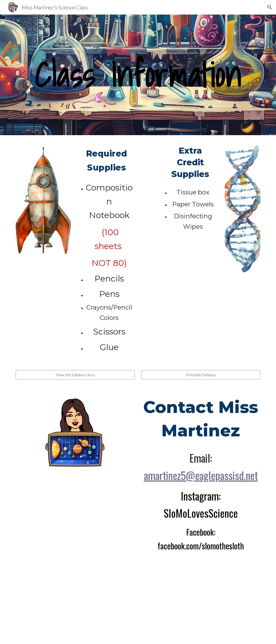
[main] (138, 75)
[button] (270, 7)
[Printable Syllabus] (201, 375)
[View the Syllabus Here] (75, 375)
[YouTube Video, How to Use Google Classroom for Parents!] (96, 595)
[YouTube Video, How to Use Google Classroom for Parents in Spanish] (180, 595)
